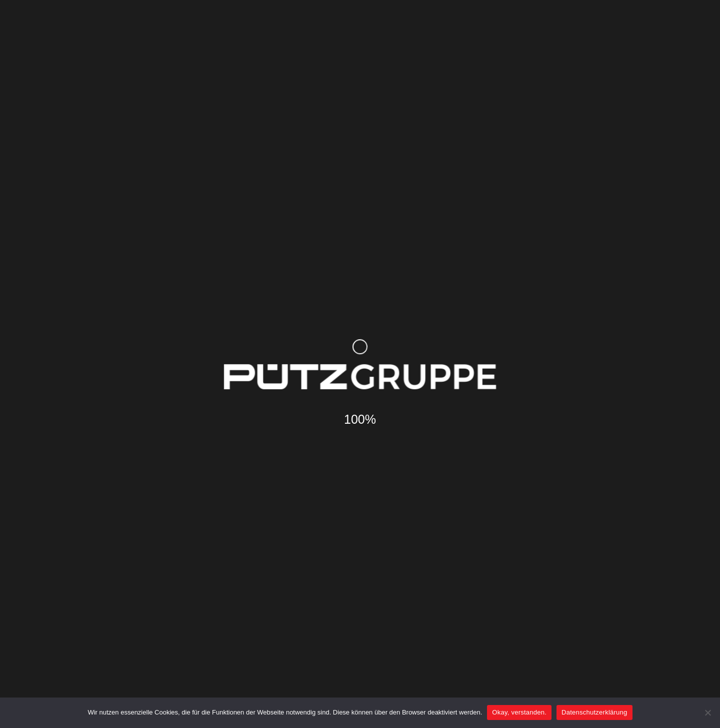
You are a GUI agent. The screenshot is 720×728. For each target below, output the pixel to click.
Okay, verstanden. (519, 712)
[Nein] (707, 713)
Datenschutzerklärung (594, 712)
